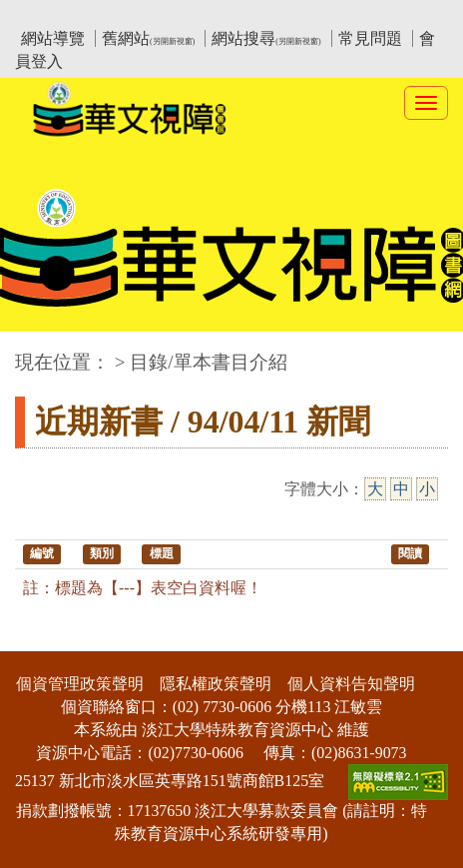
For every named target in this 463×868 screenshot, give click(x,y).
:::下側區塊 (38, 639)
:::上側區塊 (53, 15)
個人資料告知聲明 (351, 684)
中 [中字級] (401, 489)
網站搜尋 (266, 38)
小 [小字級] (427, 489)
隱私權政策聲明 (216, 684)
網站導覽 (53, 38)
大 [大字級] (375, 489)
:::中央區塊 (38, 352)
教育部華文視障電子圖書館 (192, 15)
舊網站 (148, 38)
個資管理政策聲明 (80, 684)
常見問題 (370, 38)
